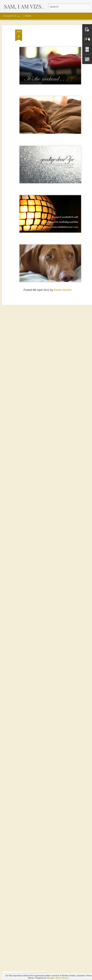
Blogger (51, 978)
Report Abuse (62, 978)
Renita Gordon (63, 277)
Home (28, 16)
